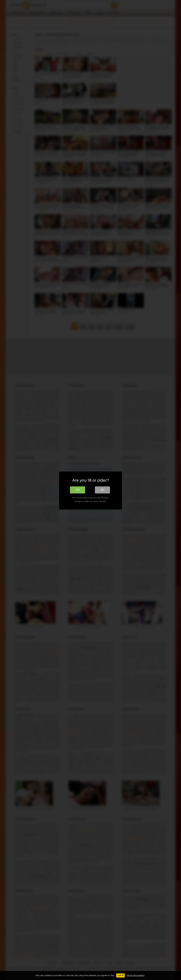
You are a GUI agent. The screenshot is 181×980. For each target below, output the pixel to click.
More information (136, 975)
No (103, 489)
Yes (78, 489)
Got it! (120, 975)
